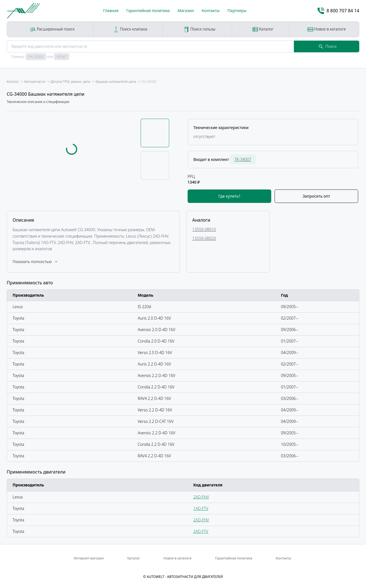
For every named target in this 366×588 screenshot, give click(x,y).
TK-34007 (243, 159)
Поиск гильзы (200, 29)
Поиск (328, 46)
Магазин (186, 10)
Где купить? (229, 196)
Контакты (211, 10)
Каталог (263, 29)
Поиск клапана (130, 29)
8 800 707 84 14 (338, 11)
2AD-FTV (201, 531)
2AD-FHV (201, 497)
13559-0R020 (204, 238)
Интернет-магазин (89, 558)
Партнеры (237, 10)
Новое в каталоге (327, 29)
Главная (111, 10)
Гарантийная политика (148, 10)
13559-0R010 (204, 229)
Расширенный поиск (52, 29)
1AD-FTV (201, 508)
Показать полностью (36, 262)
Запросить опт (316, 196)
